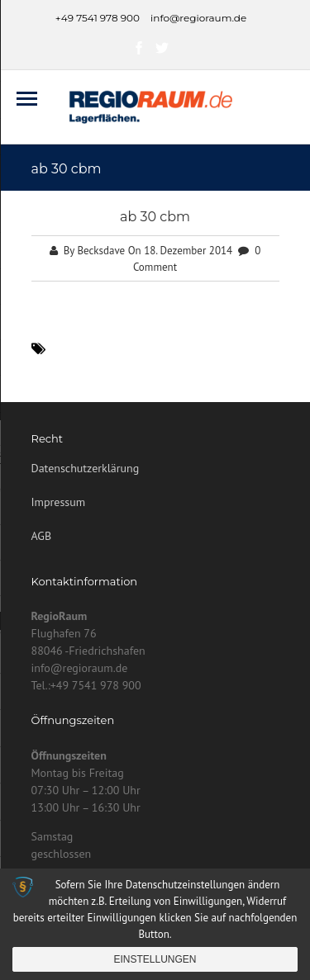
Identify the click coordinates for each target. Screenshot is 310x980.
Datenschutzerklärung (86, 468)
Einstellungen (155, 959)
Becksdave (101, 251)
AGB (42, 536)
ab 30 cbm (155, 217)
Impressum (59, 502)
